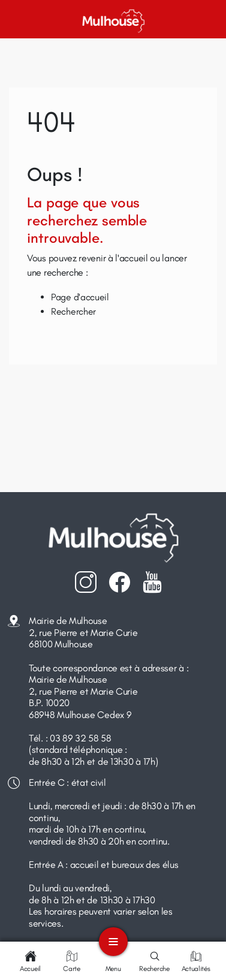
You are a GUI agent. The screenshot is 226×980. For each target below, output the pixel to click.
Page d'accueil (80, 297)
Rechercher (73, 311)
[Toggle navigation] (113, 942)
